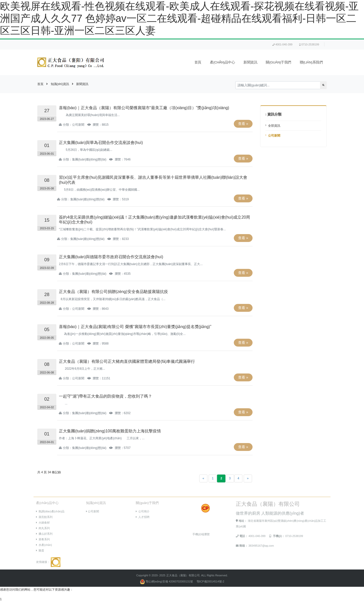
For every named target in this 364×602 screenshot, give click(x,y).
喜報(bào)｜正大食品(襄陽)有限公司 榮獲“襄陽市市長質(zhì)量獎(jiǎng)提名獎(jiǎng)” (135, 327)
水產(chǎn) (44, 545)
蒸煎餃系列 (44, 517)
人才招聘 (143, 517)
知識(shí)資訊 (60, 84)
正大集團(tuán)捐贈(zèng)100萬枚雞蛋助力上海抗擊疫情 (110, 431)
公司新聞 (274, 136)
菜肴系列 (43, 539)
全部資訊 (274, 126)
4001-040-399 (282, 44)
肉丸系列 (43, 528)
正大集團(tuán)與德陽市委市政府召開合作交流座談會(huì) (111, 257)
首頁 (198, 62)
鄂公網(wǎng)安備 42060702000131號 (167, 581)
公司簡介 (143, 511)
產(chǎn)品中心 (222, 62)
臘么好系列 (44, 534)
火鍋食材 (43, 523)
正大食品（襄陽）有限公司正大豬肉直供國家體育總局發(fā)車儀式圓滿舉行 (127, 361)
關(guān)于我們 (278, 62)
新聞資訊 (250, 62)
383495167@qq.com (261, 546)
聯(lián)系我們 (311, 62)
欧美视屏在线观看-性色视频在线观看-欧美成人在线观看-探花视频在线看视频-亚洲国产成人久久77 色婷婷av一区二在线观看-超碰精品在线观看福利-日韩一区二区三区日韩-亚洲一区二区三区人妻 (179, 18)
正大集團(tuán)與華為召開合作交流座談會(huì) (101, 143)
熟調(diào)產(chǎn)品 (50, 511)
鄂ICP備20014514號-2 (211, 581)
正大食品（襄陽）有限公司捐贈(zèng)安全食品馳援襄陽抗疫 (113, 292)
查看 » (243, 124)
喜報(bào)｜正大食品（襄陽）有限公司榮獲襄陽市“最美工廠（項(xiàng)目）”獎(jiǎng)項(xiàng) (144, 108)
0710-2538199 (309, 44)
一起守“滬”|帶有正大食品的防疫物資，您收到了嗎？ (105, 396)
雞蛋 (40, 550)
